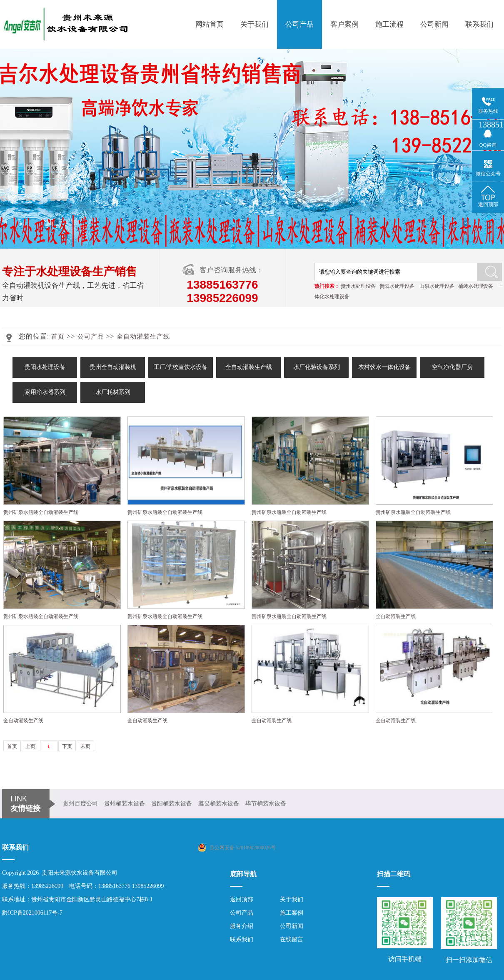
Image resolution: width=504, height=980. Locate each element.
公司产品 (299, 24)
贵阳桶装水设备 (172, 804)
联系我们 (479, 24)
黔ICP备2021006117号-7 (32, 913)
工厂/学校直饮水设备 (181, 367)
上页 (30, 746)
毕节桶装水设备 (266, 804)
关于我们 (254, 24)
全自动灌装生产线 (143, 337)
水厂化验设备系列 (317, 367)
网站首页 (210, 24)
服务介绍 (242, 926)
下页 (67, 746)
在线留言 (292, 939)
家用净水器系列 (45, 392)
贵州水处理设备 (358, 286)
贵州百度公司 (80, 804)
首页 (58, 337)
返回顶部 (242, 899)
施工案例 (292, 913)
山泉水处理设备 (437, 286)
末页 (85, 746)
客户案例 (344, 24)
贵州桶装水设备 (125, 804)
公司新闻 (434, 24)
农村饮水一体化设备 (384, 367)
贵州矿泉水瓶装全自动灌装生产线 (41, 512)
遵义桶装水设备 (219, 804)
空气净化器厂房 (452, 367)
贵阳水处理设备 (397, 286)
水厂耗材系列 (113, 392)
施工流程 (389, 24)
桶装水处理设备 (476, 286)
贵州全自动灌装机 (113, 367)
